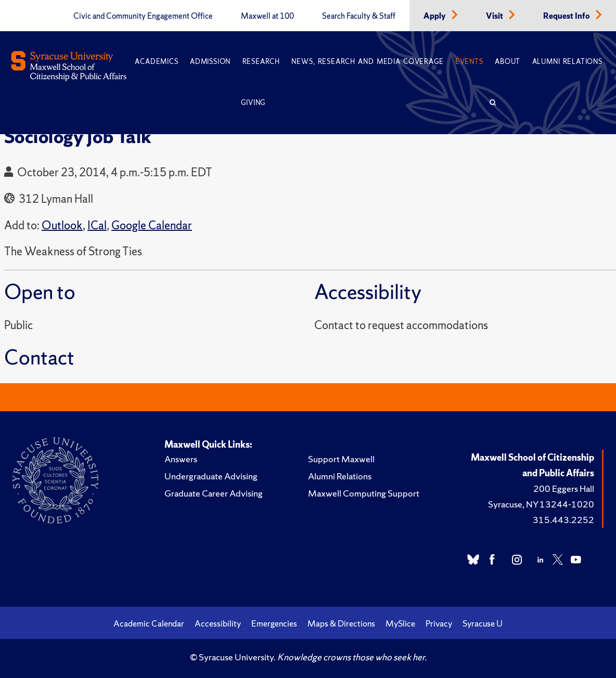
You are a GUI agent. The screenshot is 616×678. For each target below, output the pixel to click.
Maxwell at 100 (267, 16)
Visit (495, 16)
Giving (253, 103)
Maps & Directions (341, 623)
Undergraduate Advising (211, 476)
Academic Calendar (149, 623)
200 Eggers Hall (564, 488)
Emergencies (274, 623)
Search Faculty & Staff (359, 16)
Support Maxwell (341, 459)
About (508, 62)
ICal (97, 225)
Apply (435, 16)
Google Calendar (152, 225)
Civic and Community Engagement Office (143, 16)
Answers (181, 459)
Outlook (62, 225)
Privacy (439, 623)
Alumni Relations (567, 62)
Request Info (567, 16)
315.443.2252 (563, 520)
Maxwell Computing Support (364, 493)
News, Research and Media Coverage (367, 62)
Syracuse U (483, 623)
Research (261, 62)
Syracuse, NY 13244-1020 (541, 504)
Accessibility (218, 623)
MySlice (400, 623)
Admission (210, 62)
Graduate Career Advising (214, 493)
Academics (156, 62)
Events (469, 62)
